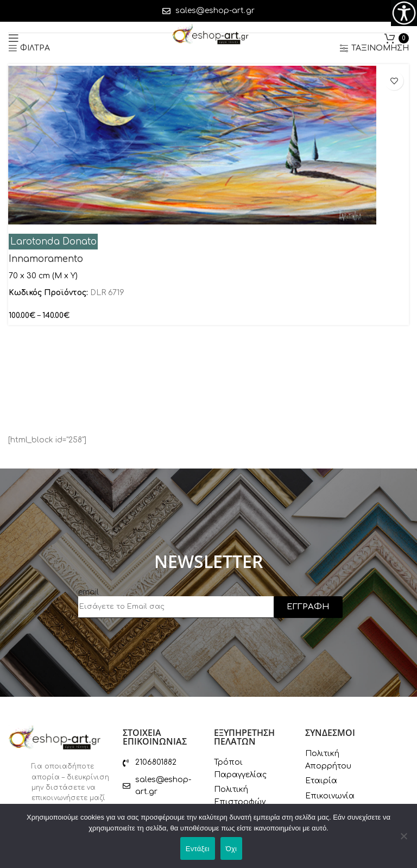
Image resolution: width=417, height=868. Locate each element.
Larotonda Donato (53, 242)
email (89, 592)
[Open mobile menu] (14, 38)
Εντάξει (198, 849)
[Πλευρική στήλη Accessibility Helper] (404, 13)
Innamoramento (46, 259)
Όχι (232, 849)
